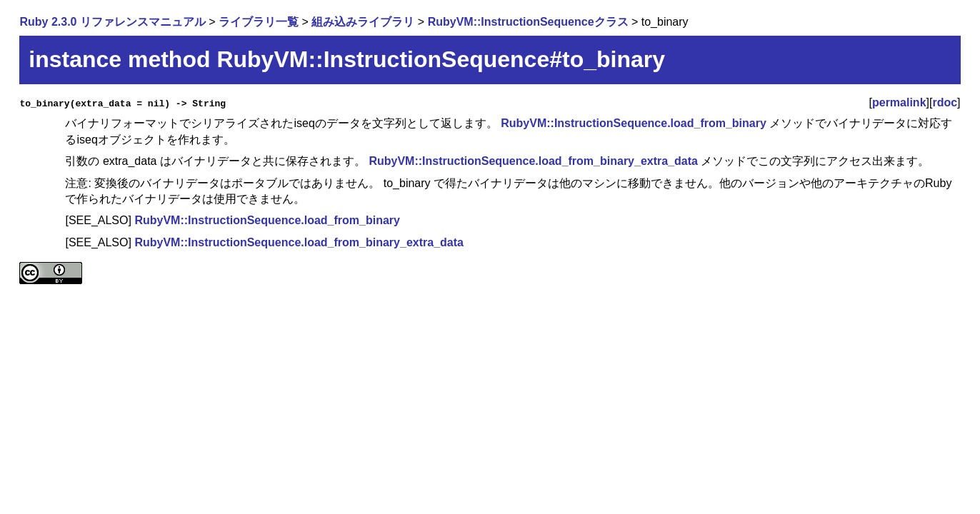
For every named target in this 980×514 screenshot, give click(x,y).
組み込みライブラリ (363, 22)
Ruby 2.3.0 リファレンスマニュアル (112, 22)
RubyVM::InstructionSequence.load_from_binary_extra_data (533, 161)
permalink (899, 102)
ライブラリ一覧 (259, 22)
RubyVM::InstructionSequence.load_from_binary (634, 123)
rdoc (945, 102)
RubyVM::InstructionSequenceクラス (528, 22)
